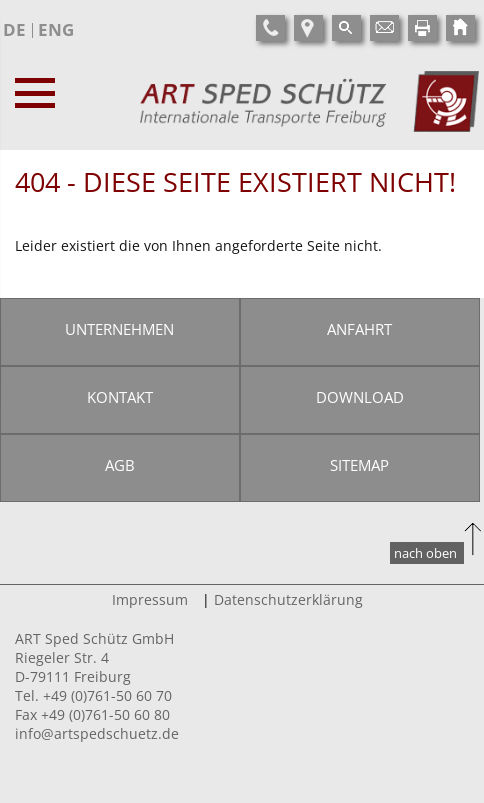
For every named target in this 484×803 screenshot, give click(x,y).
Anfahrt (359, 329)
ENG (56, 29)
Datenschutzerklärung (288, 599)
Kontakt (120, 397)
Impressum (150, 599)
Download (360, 397)
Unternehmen (119, 329)
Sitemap (359, 465)
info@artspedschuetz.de (97, 733)
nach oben (425, 553)
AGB (120, 465)
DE (14, 29)
